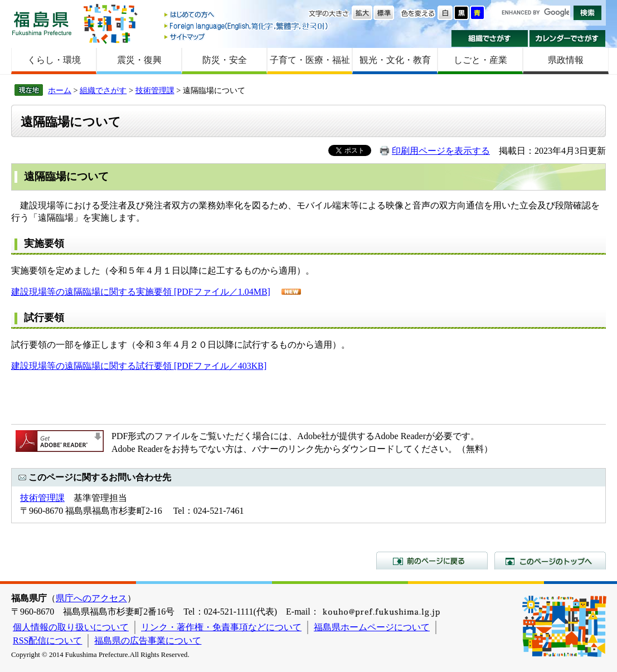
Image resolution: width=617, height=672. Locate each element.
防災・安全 (225, 60)
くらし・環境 (54, 60)
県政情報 (566, 60)
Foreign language (247, 26)
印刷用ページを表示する (441, 151)
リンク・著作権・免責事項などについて (221, 627)
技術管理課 (155, 90)
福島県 (42, 23)
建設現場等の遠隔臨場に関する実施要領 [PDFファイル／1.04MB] (141, 292)
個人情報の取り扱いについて (71, 627)
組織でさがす (490, 38)
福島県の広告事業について (148, 641)
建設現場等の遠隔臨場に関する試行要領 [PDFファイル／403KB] (139, 366)
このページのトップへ (550, 561)
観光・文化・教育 (395, 60)
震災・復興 (139, 60)
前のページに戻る (432, 561)
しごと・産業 (480, 60)
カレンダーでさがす (568, 38)
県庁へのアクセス (91, 598)
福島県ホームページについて (372, 627)
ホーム (60, 90)
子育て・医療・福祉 (310, 60)
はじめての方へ (247, 15)
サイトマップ (247, 36)
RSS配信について (47, 641)
